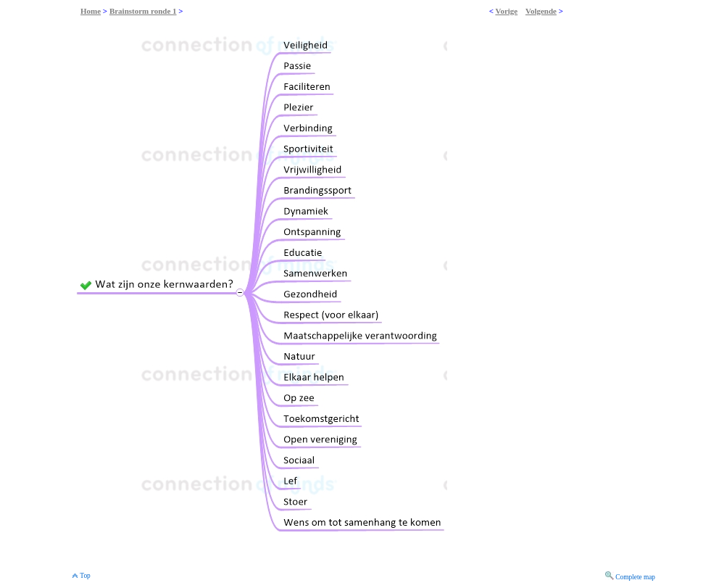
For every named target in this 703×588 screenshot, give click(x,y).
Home (91, 11)
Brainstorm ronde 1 (143, 11)
